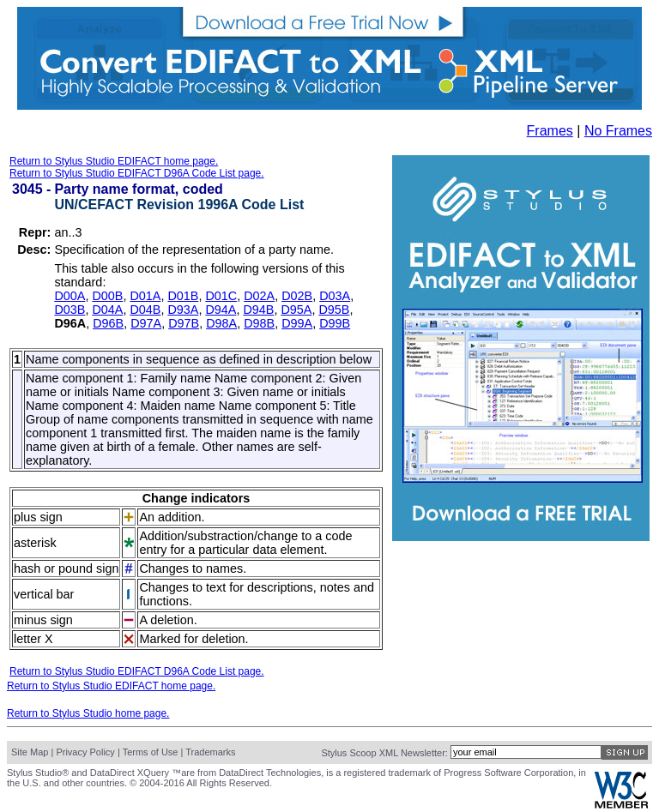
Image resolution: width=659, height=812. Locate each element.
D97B (184, 323)
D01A (145, 296)
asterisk (35, 543)
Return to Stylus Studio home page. (88, 713)
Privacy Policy (85, 752)
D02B (297, 296)
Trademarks (210, 752)
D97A (146, 323)
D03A (335, 296)
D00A (70, 296)
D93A (183, 310)
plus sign (38, 517)
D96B (108, 323)
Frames (550, 131)
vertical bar (44, 594)
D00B (107, 296)
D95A (296, 310)
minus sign (43, 620)
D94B (258, 310)
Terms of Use (151, 752)
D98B (259, 323)
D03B (70, 310)
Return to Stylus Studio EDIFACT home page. (114, 161)
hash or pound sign (66, 568)
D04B (145, 310)
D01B (183, 296)
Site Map (30, 752)
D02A (259, 296)
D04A (107, 310)
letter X (33, 639)
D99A (297, 323)
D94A (221, 310)
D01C (221, 296)
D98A (221, 323)
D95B (334, 310)
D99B (335, 323)
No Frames (618, 131)
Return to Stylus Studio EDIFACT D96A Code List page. (137, 173)
